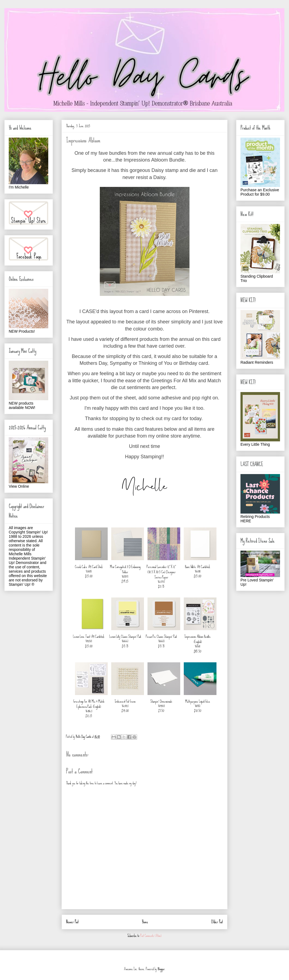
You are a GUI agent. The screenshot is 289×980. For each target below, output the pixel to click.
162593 (161, 582)
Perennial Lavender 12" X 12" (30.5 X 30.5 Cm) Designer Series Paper (161, 572)
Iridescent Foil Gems (125, 701)
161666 (125, 641)
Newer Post (72, 922)
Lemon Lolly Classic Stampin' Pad (125, 636)
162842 (125, 706)
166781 (198, 571)
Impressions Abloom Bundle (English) (198, 639)
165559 (125, 577)
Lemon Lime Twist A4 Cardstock (89, 636)
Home (145, 922)
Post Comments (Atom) (151, 936)
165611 (198, 646)
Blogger (161, 969)
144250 (89, 641)
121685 (89, 571)
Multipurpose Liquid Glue (198, 701)
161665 (162, 641)
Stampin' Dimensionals (161, 701)
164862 (89, 711)
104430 (162, 706)
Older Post (217, 922)
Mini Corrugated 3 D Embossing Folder (125, 569)
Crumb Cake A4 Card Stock (89, 567)
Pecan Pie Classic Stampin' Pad (161, 636)
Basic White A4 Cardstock (198, 567)
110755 (198, 706)
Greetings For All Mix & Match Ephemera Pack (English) (89, 704)
